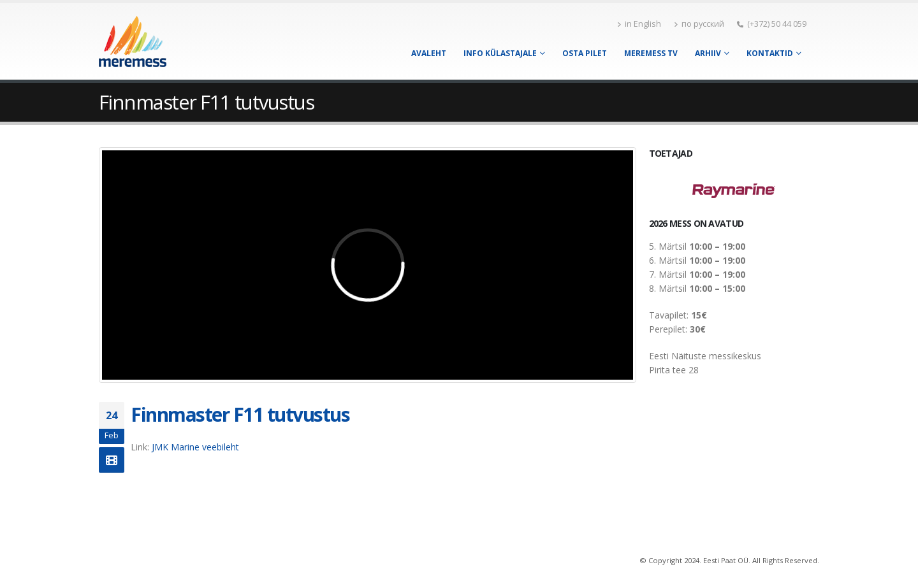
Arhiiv (708, 53)
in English (639, 24)
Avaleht (429, 53)
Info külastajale (500, 53)
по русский (699, 24)
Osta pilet (585, 53)
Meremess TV (651, 53)
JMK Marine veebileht (195, 447)
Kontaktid (770, 53)
